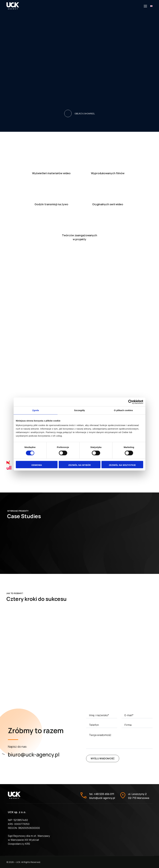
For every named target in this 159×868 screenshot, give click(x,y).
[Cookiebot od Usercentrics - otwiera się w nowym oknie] (130, 402)
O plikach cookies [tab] (123, 410)
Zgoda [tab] (36, 410)
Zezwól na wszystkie (122, 465)
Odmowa (37, 465)
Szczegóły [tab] (79, 410)
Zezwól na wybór (80, 465)
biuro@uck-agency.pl (34, 754)
